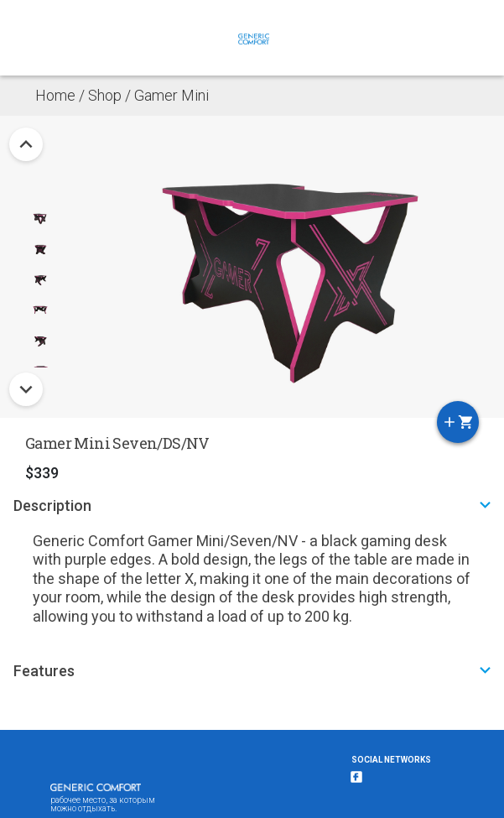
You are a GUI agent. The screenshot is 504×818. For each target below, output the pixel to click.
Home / (62, 95)
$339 (42, 473)
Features (255, 670)
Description (255, 505)
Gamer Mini (171, 95)
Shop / (111, 95)
